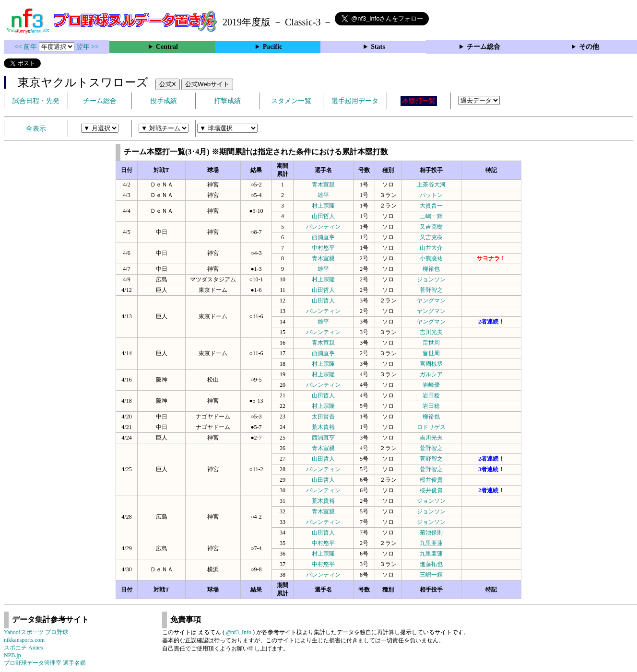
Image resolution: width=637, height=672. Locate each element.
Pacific (272, 47)
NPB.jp (12, 655)
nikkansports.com (24, 640)
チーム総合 (484, 47)
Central (167, 47)
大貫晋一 (431, 206)
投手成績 (164, 101)
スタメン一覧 (291, 101)
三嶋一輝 (431, 216)
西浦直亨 (323, 237)
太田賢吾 (323, 417)
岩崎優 (431, 385)
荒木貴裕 (323, 427)
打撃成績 (227, 101)
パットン (431, 195)
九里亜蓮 (431, 543)
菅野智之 (431, 290)
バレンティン (323, 227)
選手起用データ (355, 101)
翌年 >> (88, 47)
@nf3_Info (239, 632)
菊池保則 (431, 533)
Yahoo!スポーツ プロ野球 (36, 632)
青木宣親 (323, 185)
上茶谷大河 (431, 185)
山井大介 (431, 248)
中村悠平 (323, 248)
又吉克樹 (431, 227)
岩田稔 (431, 395)
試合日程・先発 (36, 101)
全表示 (36, 129)
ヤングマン (431, 301)
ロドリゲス (431, 427)
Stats (378, 47)
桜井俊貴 (431, 480)
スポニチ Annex (24, 648)
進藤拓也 (431, 564)
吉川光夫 (431, 332)
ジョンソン (431, 279)
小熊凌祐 (431, 258)
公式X (168, 84)
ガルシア (431, 374)
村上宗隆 (323, 206)
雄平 (323, 195)
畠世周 (431, 343)
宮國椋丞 (431, 364)
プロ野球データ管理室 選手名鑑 (45, 663)
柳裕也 (431, 269)
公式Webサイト (207, 84)
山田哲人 (323, 216)
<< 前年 (27, 47)
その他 (589, 47)
